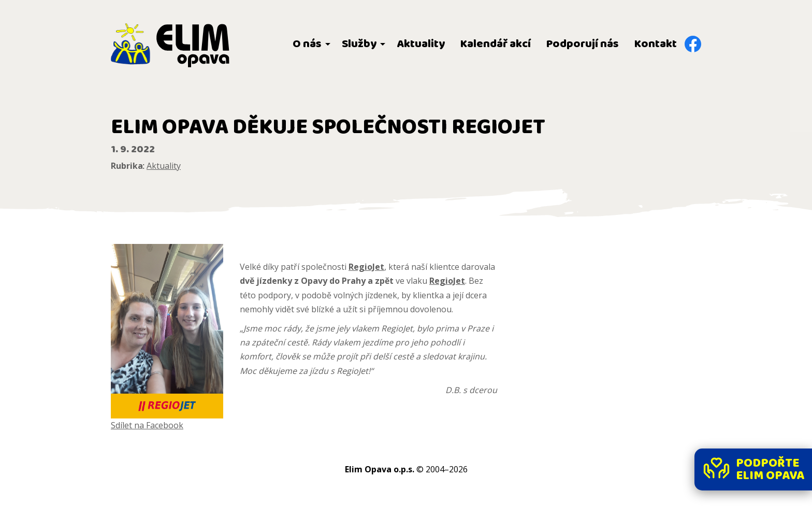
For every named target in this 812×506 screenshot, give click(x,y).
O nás (307, 44)
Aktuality (421, 44)
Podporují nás (583, 44)
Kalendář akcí (496, 44)
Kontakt (656, 44)
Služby (359, 44)
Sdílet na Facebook (147, 425)
